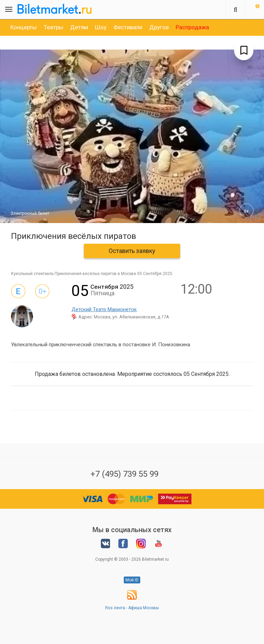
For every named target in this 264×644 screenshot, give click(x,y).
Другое (159, 27)
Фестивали (128, 27)
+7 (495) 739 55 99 (124, 474)
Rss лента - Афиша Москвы (132, 608)
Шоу (101, 27)
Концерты (24, 27)
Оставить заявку (132, 251)
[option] (24, 27)
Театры (53, 27)
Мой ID (132, 580)
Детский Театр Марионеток (104, 309)
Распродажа (192, 27)
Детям (79, 27)
